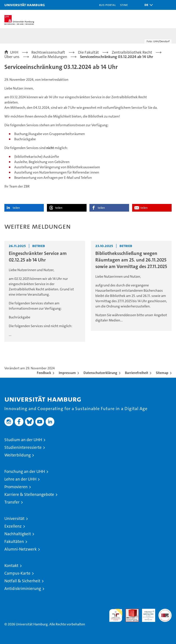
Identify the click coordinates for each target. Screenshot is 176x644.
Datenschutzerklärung (100, 373)
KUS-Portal (107, 5)
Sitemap (162, 373)
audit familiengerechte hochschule (116, 615)
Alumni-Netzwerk (20, 549)
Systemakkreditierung (165, 611)
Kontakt (11, 566)
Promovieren (16, 487)
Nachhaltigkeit (18, 534)
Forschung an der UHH (25, 471)
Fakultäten (14, 541)
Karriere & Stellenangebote (29, 494)
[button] (148, 5)
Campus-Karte (17, 573)
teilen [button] (16, 208)
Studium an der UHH (23, 440)
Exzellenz (13, 526)
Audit (130, 611)
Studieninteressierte (23, 447)
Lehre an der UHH (20, 479)
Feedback (44, 373)
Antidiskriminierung (23, 589)
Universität (14, 519)
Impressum (67, 373)
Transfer (12, 502)
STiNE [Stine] (124, 5)
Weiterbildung (18, 455)
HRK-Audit (146, 613)
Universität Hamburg (25, 5)
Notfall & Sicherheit (22, 581)
